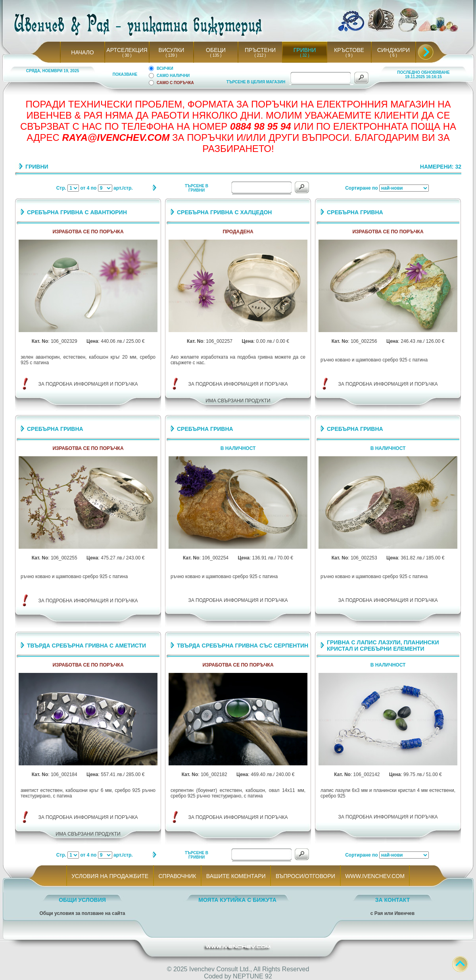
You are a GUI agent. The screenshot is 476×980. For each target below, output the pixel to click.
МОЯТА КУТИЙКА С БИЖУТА (237, 900)
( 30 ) (127, 55)
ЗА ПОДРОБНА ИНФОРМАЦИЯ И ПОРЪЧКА (88, 384)
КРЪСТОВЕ (349, 50)
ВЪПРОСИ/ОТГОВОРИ (305, 876)
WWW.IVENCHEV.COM (375, 876)
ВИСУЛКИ (172, 50)
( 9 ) (349, 55)
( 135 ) (216, 55)
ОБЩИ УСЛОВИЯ (82, 900)
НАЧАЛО (82, 52)
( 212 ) (260, 55)
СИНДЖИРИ (393, 50)
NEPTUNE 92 (252, 976)
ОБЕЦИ (216, 50)
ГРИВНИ (305, 50)
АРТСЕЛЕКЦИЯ (127, 50)
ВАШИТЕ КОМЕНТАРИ (236, 876)
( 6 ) (393, 55)
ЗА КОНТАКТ (393, 900)
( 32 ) (305, 55)
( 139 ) (171, 55)
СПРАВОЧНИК (177, 876)
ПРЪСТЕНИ (260, 50)
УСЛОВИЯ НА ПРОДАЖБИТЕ (110, 876)
